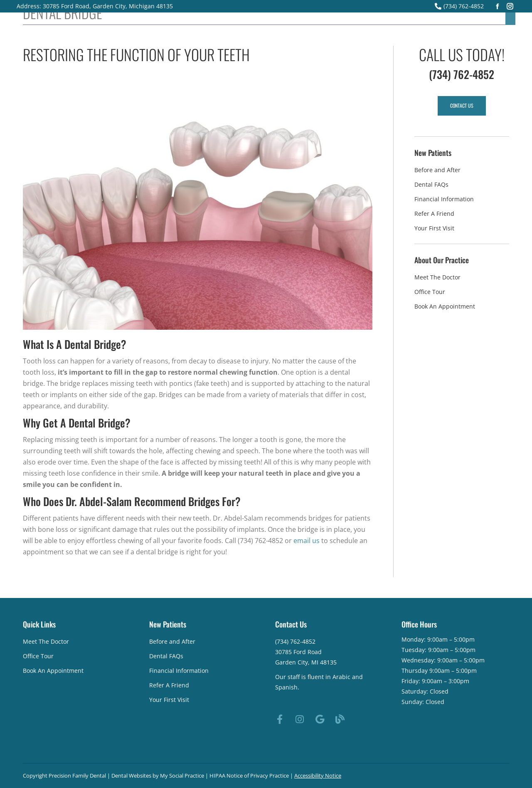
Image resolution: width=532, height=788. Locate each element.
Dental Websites (131, 776)
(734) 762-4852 (459, 6)
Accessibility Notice (318, 776)
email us (307, 541)
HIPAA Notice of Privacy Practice (249, 776)
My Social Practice (181, 776)
